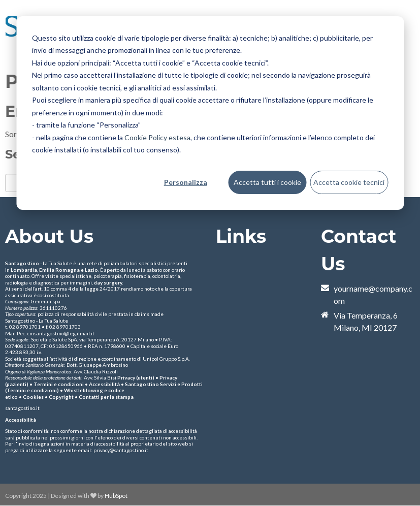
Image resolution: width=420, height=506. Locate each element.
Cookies (33, 397)
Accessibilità (104, 384)
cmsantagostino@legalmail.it (61, 333)
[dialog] (210, 113)
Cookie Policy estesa (157, 137)
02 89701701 (25, 327)
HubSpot (116, 496)
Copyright (61, 397)
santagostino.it (22, 408)
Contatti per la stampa (106, 397)
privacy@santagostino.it (121, 450)
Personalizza (186, 182)
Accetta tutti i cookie (267, 182)
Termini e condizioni (59, 384)
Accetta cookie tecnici (349, 182)
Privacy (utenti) (136, 377)
